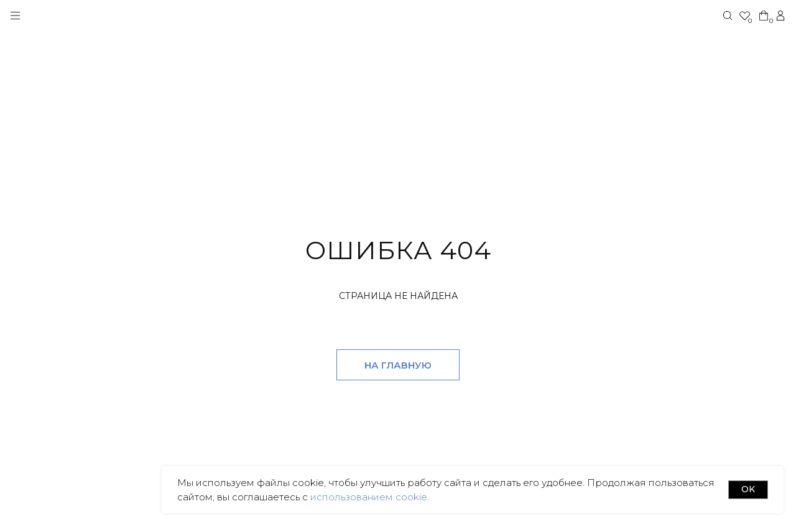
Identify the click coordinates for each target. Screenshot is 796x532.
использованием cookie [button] (368, 497)
